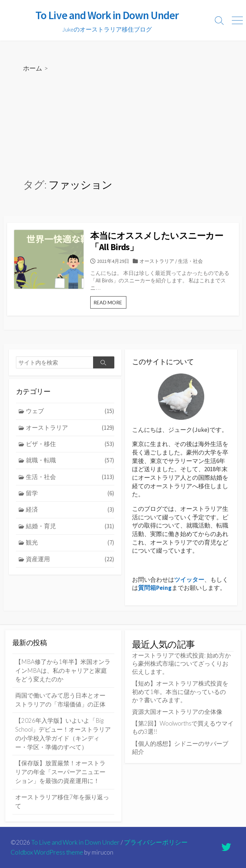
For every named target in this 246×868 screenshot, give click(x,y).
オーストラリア (158, 261)
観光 (70, 543)
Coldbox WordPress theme (47, 852)
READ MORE (112, 304)
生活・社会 (192, 261)
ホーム (33, 68)
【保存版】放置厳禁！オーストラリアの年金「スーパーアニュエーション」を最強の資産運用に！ (60, 772)
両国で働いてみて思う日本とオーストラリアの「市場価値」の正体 (60, 700)
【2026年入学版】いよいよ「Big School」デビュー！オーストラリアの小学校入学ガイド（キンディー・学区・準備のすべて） (63, 734)
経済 (70, 510)
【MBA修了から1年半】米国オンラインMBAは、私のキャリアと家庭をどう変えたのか (63, 671)
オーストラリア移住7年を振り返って (62, 802)
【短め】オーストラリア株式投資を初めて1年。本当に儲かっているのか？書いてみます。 (180, 692)
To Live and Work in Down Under (75, 842)
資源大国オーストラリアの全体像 (177, 712)
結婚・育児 (70, 526)
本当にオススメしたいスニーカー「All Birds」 (158, 241)
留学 (70, 493)
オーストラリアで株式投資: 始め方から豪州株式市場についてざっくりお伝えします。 (181, 664)
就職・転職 (70, 460)
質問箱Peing (155, 588)
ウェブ (70, 411)
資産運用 (70, 559)
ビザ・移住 (70, 444)
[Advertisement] (123, 126)
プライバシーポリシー (156, 842)
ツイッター (189, 580)
